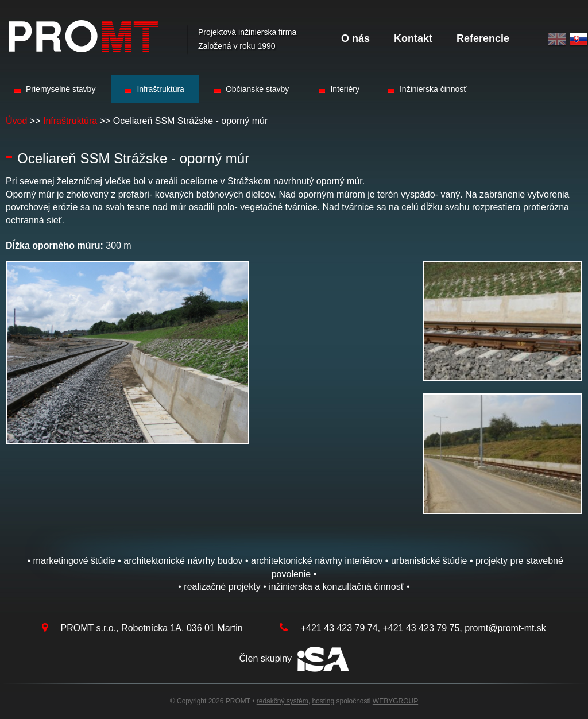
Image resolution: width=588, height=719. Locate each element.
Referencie (483, 38)
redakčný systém (283, 701)
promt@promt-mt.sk (505, 628)
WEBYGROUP (395, 701)
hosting (323, 701)
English (557, 39)
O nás (355, 38)
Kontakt (413, 38)
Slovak (579, 39)
